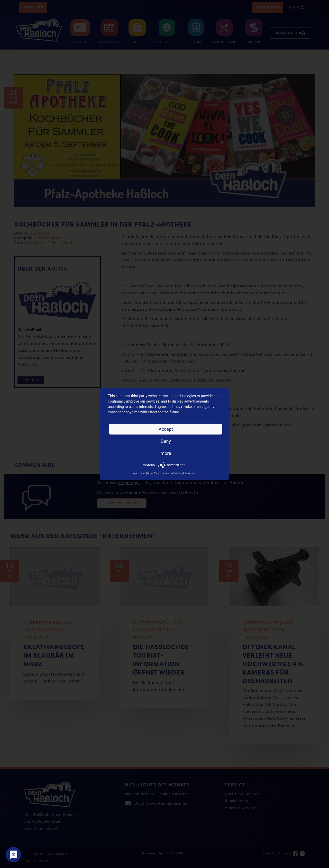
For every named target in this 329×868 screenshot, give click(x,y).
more (166, 453)
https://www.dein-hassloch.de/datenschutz (172, 473)
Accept (166, 429)
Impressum (139, 473)
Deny (166, 441)
